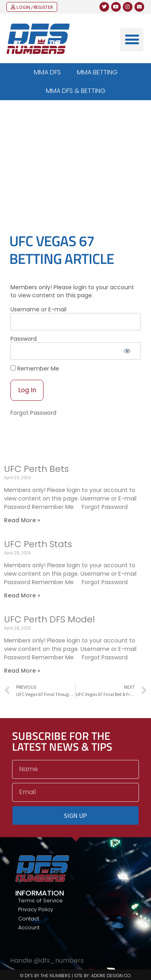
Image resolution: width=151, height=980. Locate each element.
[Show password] (127, 351)
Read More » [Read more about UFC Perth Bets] (22, 520)
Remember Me (35, 368)
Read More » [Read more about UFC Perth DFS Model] (22, 671)
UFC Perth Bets (36, 469)
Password (24, 339)
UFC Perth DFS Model (49, 619)
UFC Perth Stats (38, 544)
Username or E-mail (38, 309)
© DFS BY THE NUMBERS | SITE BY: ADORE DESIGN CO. (76, 976)
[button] (132, 40)
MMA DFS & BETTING (76, 91)
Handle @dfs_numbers (47, 960)
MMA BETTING (97, 72)
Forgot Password (33, 413)
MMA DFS (47, 72)
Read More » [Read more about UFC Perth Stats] (22, 595)
